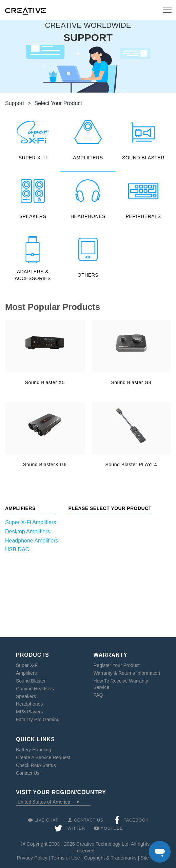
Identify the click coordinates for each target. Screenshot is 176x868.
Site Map (150, 858)
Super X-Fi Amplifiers (31, 522)
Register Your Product (117, 665)
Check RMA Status (36, 765)
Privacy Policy (32, 858)
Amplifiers (26, 673)
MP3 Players (29, 712)
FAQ (98, 695)
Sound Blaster (31, 681)
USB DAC (17, 549)
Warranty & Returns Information (127, 673)
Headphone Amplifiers (32, 541)
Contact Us (28, 773)
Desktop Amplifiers (28, 531)
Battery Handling (34, 750)
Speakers (26, 696)
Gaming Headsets (35, 689)
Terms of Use (66, 858)
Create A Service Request (43, 757)
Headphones (29, 704)
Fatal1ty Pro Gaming (38, 719)
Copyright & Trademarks (110, 858)
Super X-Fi (27, 665)
